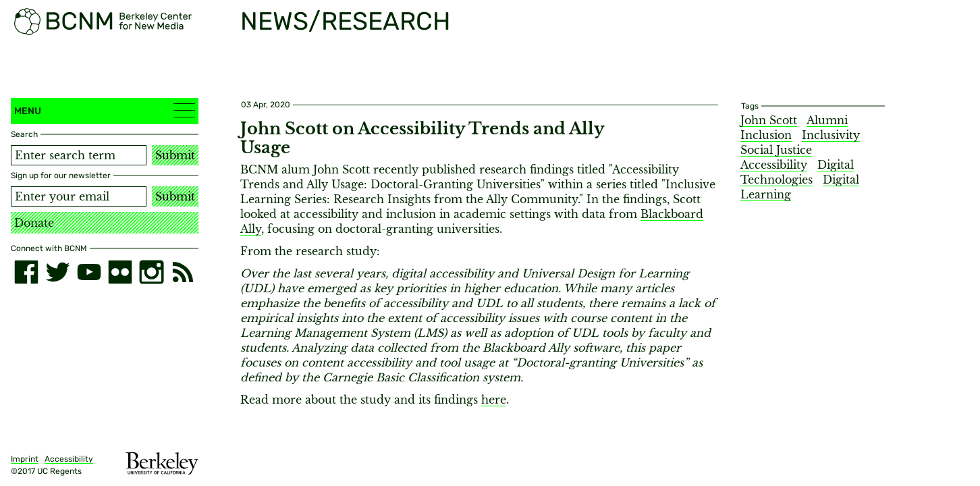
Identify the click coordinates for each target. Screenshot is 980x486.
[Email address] (79, 196)
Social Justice (776, 150)
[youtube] (89, 272)
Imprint (25, 459)
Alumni (827, 120)
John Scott (769, 120)
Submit (175, 155)
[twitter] (57, 272)
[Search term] (79, 155)
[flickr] (120, 272)
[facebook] (26, 272)
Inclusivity (831, 135)
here (494, 400)
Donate (34, 223)
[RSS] (183, 272)
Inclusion (766, 135)
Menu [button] (105, 110)
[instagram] (151, 272)
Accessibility (69, 459)
